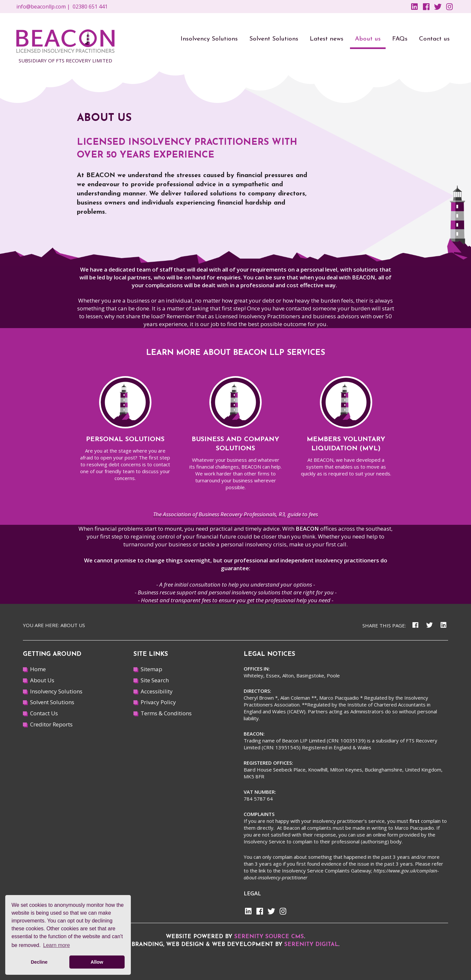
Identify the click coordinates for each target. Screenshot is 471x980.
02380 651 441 (90, 7)
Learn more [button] (57, 945)
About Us (42, 680)
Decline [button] (39, 962)
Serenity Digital (311, 945)
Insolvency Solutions (56, 691)
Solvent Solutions (52, 702)
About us (73, 625)
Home (38, 669)
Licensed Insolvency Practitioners (258, 316)
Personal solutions (125, 440)
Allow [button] (97, 962)
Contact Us (44, 713)
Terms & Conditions (166, 713)
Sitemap (151, 669)
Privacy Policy (158, 702)
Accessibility (157, 691)
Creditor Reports (51, 724)
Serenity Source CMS (269, 937)
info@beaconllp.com (41, 7)
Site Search (155, 680)
